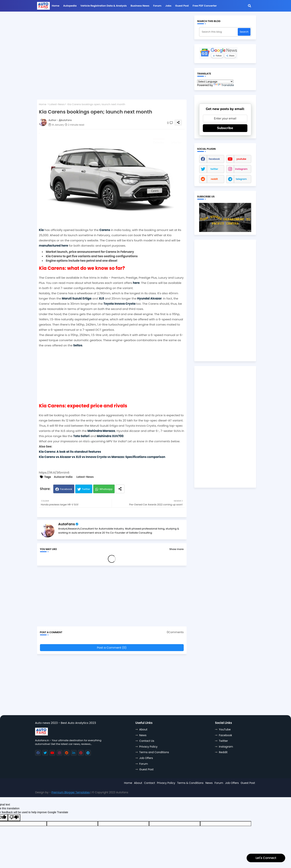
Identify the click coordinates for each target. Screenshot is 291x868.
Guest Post (182, 6)
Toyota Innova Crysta (119, 304)
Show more (176, 549)
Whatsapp (106, 489)
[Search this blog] (219, 32)
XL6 (101, 298)
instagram (241, 169)
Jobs (168, 6)
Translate (224, 85)
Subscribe (225, 128)
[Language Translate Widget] (215, 82)
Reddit (223, 752)
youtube (241, 159)
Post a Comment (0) (112, 648)
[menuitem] (55, 7)
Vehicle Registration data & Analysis (104, 6)
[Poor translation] (14, 818)
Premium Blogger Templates (71, 792)
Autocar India (63, 477)
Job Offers (146, 758)
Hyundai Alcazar (149, 298)
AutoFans (67, 524)
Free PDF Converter (205, 6)
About (143, 729)
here (136, 283)
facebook (214, 159)
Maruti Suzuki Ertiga (77, 298)
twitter (214, 169)
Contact (150, 783)
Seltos (78, 345)
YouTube (225, 729)
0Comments (175, 632)
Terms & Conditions (190, 783)
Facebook (66, 489)
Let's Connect (266, 858)
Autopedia (70, 6)
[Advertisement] (112, 42)
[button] (250, 6)
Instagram (226, 747)
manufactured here (54, 246)
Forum (157, 6)
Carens (105, 230)
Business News (140, 6)
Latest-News (57, 104)
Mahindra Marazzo (101, 431)
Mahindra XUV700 (110, 436)
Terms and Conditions (154, 752)
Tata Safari (81, 436)
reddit (214, 179)
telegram (241, 179)
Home (55, 6)
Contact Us (147, 741)
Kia (41, 230)
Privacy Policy (148, 747)
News (143, 735)
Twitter (86, 489)
